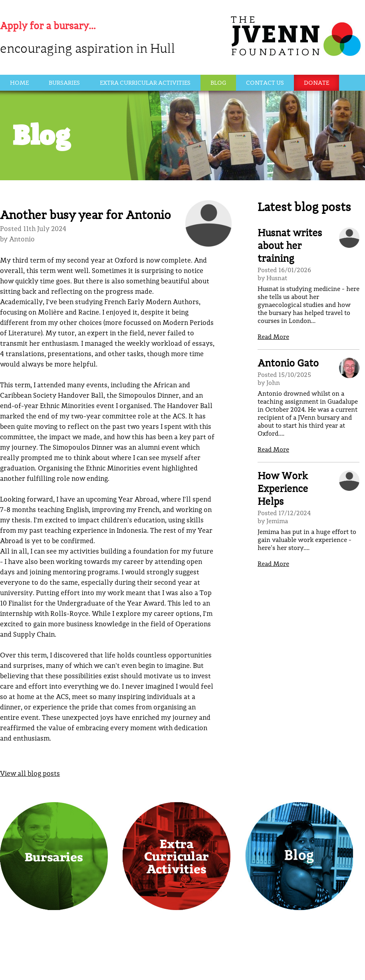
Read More (273, 337)
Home (19, 83)
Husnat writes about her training (290, 246)
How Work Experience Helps (283, 489)
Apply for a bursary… (48, 27)
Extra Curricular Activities (145, 83)
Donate (316, 83)
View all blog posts (30, 774)
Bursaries (64, 83)
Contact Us (265, 83)
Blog (218, 83)
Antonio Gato (288, 364)
